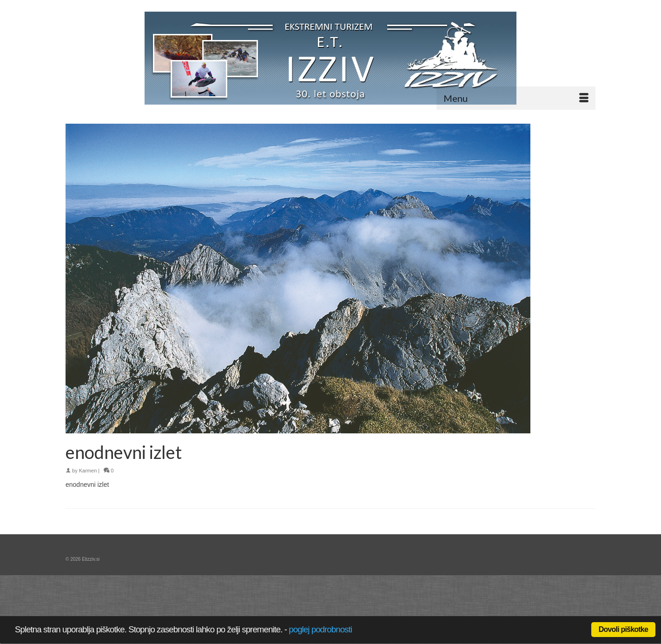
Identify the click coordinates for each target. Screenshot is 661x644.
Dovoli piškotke (623, 629)
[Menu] (516, 98)
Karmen (88, 471)
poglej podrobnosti (320, 629)
